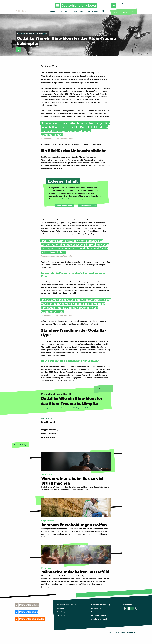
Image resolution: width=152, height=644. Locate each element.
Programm (78, 11)
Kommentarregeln (99, 615)
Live (116, 12)
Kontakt (61, 608)
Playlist (125, 12)
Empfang (61, 612)
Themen (52, 11)
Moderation (93, 11)
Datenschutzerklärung (100, 605)
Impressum (96, 608)
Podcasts (65, 11)
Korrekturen (96, 612)
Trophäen (61, 615)
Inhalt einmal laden (64, 206)
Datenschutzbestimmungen (73, 199)
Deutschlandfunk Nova (67, 605)
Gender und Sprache (100, 619)
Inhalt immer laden (88, 206)
